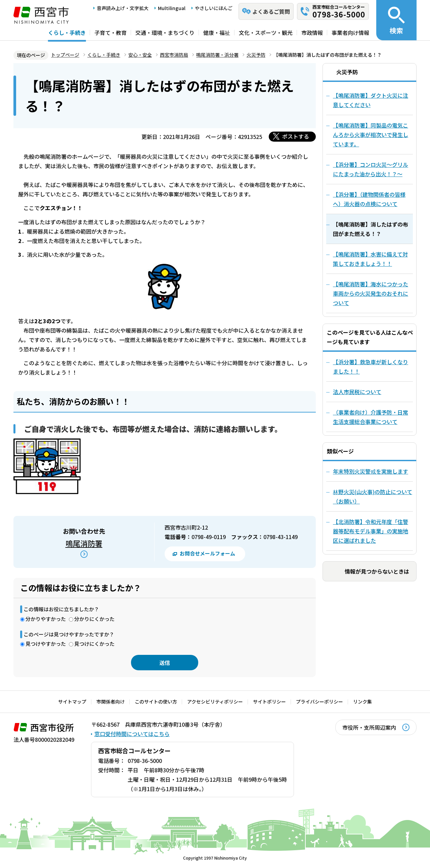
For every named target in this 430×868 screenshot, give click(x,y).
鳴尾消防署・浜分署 (217, 55)
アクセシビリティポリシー (215, 702)
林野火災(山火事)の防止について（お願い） (373, 496)
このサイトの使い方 (156, 702)
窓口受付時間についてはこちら (132, 734)
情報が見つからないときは (377, 571)
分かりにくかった (94, 619)
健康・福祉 (217, 33)
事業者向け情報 (350, 33)
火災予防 (256, 55)
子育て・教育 (111, 33)
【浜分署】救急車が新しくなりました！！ (371, 367)
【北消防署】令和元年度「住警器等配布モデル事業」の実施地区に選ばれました (371, 531)
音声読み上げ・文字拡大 (123, 8)
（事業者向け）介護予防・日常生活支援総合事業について (371, 417)
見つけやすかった (46, 644)
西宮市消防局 (174, 55)
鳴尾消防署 (84, 543)
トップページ (65, 55)
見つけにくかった (94, 644)
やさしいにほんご (214, 8)
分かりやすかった (46, 619)
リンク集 (362, 702)
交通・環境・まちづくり (165, 33)
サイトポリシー (269, 702)
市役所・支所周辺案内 (369, 727)
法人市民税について (357, 392)
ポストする (296, 136)
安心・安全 (140, 55)
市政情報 (312, 33)
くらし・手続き (67, 33)
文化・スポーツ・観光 (266, 33)
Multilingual (172, 8)
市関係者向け (111, 702)
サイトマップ (72, 702)
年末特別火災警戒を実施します (371, 471)
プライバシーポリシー (319, 702)
